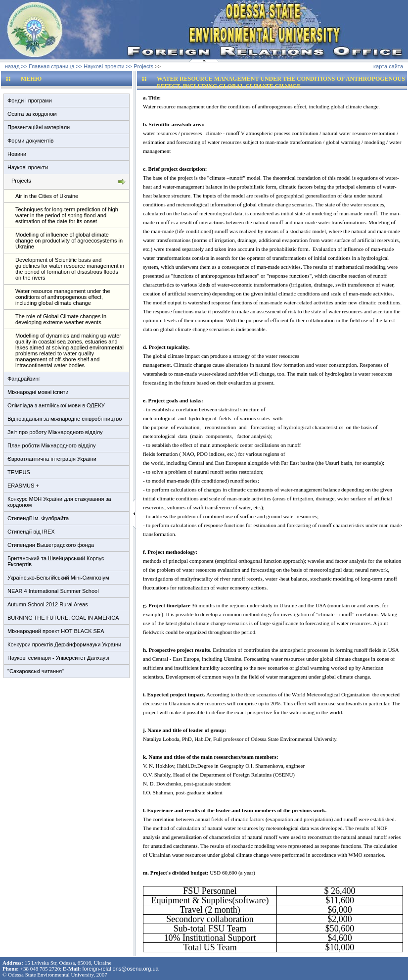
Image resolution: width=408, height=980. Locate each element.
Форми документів (30, 141)
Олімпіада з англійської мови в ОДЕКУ (56, 405)
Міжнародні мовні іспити (38, 392)
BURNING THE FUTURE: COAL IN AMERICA (63, 618)
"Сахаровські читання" (36, 671)
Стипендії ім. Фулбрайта (38, 518)
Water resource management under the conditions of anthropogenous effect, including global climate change (63, 297)
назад (12, 66)
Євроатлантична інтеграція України (52, 459)
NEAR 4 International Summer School (53, 591)
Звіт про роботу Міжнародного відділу (55, 432)
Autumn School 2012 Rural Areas (48, 604)
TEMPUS (19, 472)
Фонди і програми (30, 100)
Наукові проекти (28, 167)
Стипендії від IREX (31, 532)
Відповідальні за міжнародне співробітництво (65, 419)
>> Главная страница (47, 66)
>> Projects (139, 66)
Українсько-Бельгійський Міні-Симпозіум (58, 578)
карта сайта (388, 66)
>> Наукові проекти (100, 66)
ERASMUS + (23, 486)
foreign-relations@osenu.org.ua (120, 969)
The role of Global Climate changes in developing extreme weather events (61, 319)
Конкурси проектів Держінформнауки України (64, 644)
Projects (21, 181)
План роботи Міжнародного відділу (51, 445)
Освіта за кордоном (32, 114)
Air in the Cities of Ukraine (47, 196)
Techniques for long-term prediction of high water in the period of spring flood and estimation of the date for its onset (67, 215)
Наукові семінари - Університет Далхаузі (58, 658)
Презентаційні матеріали (39, 127)
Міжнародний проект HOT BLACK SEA (56, 631)
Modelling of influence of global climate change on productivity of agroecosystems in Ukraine (69, 241)
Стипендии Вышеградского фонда (51, 545)
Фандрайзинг (24, 379)
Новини (17, 154)
